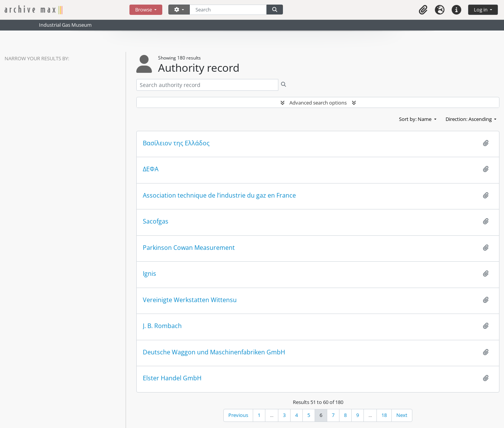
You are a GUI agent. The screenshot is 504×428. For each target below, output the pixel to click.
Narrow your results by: (37, 58)
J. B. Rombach (162, 326)
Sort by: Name (416, 119)
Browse (144, 10)
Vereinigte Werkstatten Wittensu (190, 300)
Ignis (149, 274)
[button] (423, 10)
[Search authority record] (207, 85)
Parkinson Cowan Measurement (189, 248)
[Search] (228, 10)
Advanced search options (318, 103)
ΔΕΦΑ (151, 169)
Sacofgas (156, 221)
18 (384, 415)
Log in (481, 10)
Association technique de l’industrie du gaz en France (219, 195)
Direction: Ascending (469, 119)
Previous (238, 415)
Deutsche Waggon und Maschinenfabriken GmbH (214, 352)
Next (402, 415)
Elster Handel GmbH (172, 378)
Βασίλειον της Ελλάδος (176, 143)
